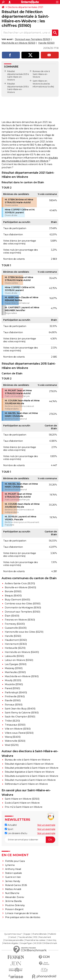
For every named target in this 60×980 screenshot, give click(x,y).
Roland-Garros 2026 (16, 885)
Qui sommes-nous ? (13, 934)
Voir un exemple (46, 825)
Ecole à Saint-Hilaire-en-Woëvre (22, 803)
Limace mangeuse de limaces (22, 913)
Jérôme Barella (13, 901)
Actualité (11, 825)
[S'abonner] (30, 840)
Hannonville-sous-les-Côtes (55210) (24, 632)
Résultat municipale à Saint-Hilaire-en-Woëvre (30, 780)
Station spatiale (14, 873)
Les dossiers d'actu (16, 833)
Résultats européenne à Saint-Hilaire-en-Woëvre (31, 776)
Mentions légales (11, 943)
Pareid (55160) (12, 688)
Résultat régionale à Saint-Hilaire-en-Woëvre (29, 764)
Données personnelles (14, 940)
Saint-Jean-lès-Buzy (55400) (20, 709)
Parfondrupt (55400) (16, 692)
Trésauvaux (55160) (15, 725)
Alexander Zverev (15, 897)
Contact (13, 937)
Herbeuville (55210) (15, 648)
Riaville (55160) (13, 700)
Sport (9, 829)
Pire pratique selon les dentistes (23, 917)
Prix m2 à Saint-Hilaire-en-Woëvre (24, 807)
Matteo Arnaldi (13, 889)
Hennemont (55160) (16, 644)
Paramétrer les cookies (35, 940)
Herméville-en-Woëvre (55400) (22, 652)
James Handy (13, 881)
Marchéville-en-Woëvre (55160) (18, 43)
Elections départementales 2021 (25, 7)
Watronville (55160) (15, 741)
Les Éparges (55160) (16, 664)
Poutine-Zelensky (15, 905)
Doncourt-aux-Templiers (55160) (32, 39)
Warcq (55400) (13, 737)
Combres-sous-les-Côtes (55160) (23, 604)
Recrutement (45, 937)
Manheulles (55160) (15, 672)
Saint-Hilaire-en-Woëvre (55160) (22, 799)
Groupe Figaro (26, 943)
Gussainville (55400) (16, 628)
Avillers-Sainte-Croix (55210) (20, 583)
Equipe (27, 934)
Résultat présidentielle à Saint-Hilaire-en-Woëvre (32, 768)
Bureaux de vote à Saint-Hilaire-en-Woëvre (41, 74)
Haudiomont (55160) (16, 640)
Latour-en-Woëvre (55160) (19, 660)
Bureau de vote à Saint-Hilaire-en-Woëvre (27, 760)
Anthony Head (13, 869)
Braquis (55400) (13, 596)
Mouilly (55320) (13, 680)
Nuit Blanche (12, 893)
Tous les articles (25, 937)
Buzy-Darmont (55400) (17, 600)
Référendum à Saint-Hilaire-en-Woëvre (26, 784)
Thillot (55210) (12, 721)
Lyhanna (10, 865)
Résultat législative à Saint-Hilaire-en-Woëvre (29, 772)
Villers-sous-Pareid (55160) (19, 733)
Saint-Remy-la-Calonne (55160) (22, 713)
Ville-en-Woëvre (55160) (18, 729)
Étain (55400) (12, 616)
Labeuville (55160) (14, 656)
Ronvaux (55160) (14, 705)
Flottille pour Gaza (15, 861)
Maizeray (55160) (14, 668)
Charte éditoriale (39, 934)
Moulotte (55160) (14, 684)
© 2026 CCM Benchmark (46, 943)
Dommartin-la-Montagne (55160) (23, 608)
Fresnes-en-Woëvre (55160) (20, 620)
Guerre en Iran (13, 877)
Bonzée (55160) (13, 591)
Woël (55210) (12, 745)
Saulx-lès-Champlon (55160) (20, 717)
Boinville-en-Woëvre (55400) (20, 587)
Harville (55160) (46, 43)
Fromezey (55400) (15, 624)
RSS (35, 937)
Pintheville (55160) (15, 696)
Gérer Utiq (51, 940)
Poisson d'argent (14, 909)
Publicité (52, 934)
